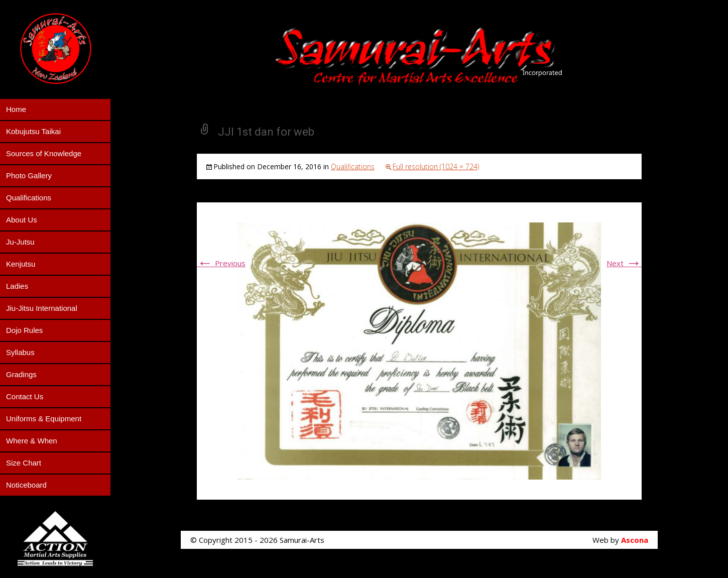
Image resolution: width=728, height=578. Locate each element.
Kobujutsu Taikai (33, 131)
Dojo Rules (24, 330)
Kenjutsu (21, 264)
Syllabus (20, 352)
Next (624, 263)
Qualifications (29, 198)
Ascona (635, 540)
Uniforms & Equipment (44, 419)
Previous (221, 263)
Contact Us (25, 396)
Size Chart (24, 463)
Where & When (32, 441)
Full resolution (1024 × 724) (436, 166)
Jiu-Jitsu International (42, 308)
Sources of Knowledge (44, 153)
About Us (22, 220)
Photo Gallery (29, 176)
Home (16, 109)
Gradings (21, 374)
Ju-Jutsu (20, 242)
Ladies (17, 286)
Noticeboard (26, 485)
